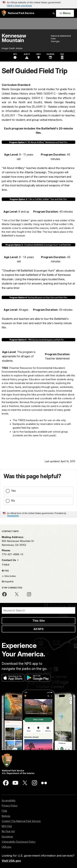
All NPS (38, 629)
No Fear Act (8, 831)
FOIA (4, 811)
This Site (39, 621)
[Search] (38, 610)
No (13, 501)
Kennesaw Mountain (14, 38)
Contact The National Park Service (21, 821)
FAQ (5, 571)
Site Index (9, 576)
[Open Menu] (65, 13)
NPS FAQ (7, 826)
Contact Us (9, 560)
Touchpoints (13, 516)
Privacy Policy (10, 806)
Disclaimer (7, 837)
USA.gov (7, 847)
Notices (6, 816)
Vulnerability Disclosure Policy (19, 842)
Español (8, 581)
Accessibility (9, 800)
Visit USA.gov (11, 861)
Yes (13, 491)
